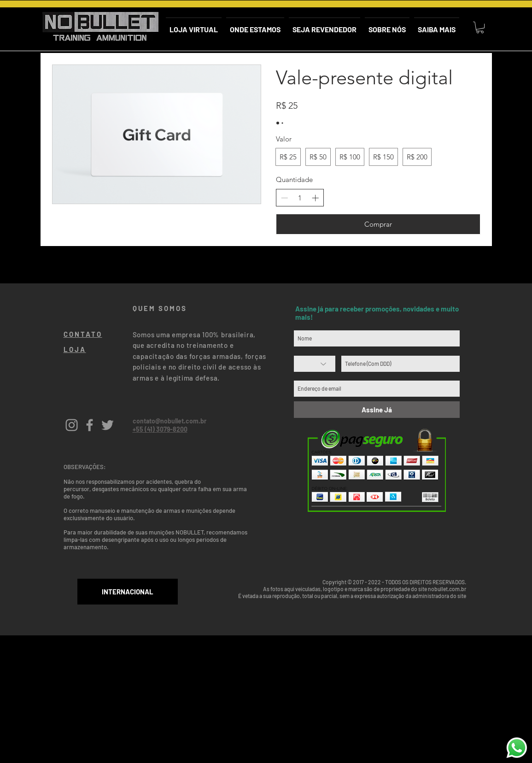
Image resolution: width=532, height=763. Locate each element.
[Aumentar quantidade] (315, 198)
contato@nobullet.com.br (170, 421)
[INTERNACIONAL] (128, 592)
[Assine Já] (377, 410)
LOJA (75, 349)
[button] (480, 27)
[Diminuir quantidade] (284, 198)
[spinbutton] (300, 198)
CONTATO (83, 334)
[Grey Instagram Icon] (72, 425)
